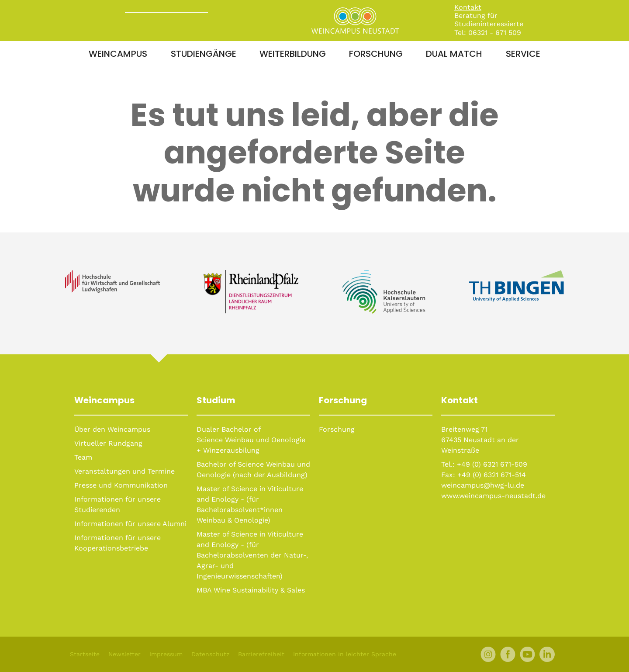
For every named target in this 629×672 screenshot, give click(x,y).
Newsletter (124, 654)
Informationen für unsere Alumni (130, 524)
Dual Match (454, 54)
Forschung (376, 54)
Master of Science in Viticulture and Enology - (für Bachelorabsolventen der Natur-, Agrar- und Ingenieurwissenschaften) (252, 555)
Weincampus (118, 54)
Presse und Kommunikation (121, 485)
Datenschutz (210, 654)
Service (523, 54)
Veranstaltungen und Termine (124, 471)
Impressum (166, 654)
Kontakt (468, 7)
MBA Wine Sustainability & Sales (251, 590)
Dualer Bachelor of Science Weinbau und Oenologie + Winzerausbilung (251, 440)
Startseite (85, 654)
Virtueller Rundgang (108, 443)
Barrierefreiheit (261, 654)
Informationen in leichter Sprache (345, 654)
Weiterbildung (293, 54)
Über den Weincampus (112, 429)
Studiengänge (204, 54)
